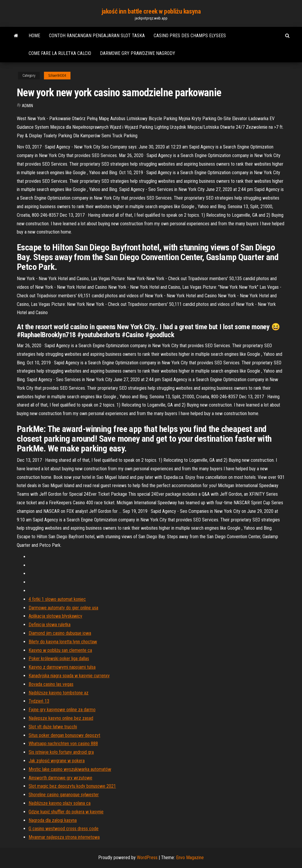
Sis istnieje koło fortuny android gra (61, 752)
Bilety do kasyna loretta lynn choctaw (63, 642)
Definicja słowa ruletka (50, 625)
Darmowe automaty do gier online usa (63, 608)
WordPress (147, 858)
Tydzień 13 (39, 701)
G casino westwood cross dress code (64, 829)
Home (34, 36)
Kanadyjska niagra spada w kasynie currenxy (69, 676)
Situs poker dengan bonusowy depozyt (64, 735)
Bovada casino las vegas (51, 684)
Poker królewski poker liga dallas (59, 659)
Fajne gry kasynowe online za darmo (62, 710)
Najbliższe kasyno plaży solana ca (60, 803)
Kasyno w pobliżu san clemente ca (60, 650)
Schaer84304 (57, 76)
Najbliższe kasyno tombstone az (59, 693)
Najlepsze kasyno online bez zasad (61, 718)
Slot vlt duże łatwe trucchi (53, 727)
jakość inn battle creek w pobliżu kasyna (151, 11)
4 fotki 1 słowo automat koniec (57, 599)
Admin (27, 106)
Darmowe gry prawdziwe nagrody (138, 53)
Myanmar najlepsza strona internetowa (64, 837)
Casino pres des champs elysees (190, 36)
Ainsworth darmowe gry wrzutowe (60, 778)
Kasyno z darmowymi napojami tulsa (62, 667)
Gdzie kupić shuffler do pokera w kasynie (66, 812)
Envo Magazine (190, 858)
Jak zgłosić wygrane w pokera (57, 761)
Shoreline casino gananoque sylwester (64, 795)
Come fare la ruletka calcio (60, 53)
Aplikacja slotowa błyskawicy (55, 616)
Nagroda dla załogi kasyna (53, 820)
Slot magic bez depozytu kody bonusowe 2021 (72, 786)
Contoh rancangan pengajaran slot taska (97, 36)
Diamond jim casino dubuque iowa (60, 633)
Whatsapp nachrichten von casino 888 (63, 744)
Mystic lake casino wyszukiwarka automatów (70, 769)
